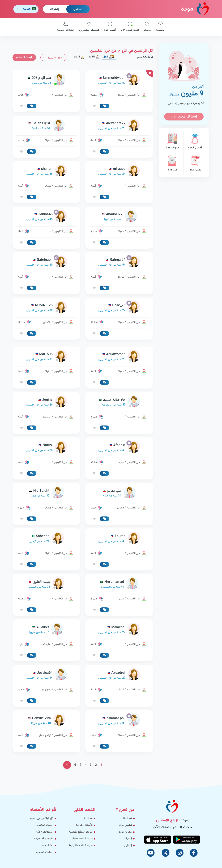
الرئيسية (161, 27)
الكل (109, 57)
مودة (195, 9)
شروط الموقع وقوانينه (81, 832)
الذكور (94, 57)
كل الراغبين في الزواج (42, 818)
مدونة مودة (173, 142)
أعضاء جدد (110, 27)
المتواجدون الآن (130, 27)
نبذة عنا (128, 818)
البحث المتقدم (24, 57)
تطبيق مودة (195, 164)
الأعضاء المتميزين (89, 27)
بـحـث (147, 27)
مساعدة (173, 164)
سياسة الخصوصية (83, 839)
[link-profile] (119, 80)
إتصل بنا (127, 846)
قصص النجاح (195, 142)
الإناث (79, 57)
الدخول (78, 9)
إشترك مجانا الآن (184, 117)
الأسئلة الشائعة (84, 825)
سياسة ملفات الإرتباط (81, 846)
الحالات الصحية (65, 27)
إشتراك (55, 9)
